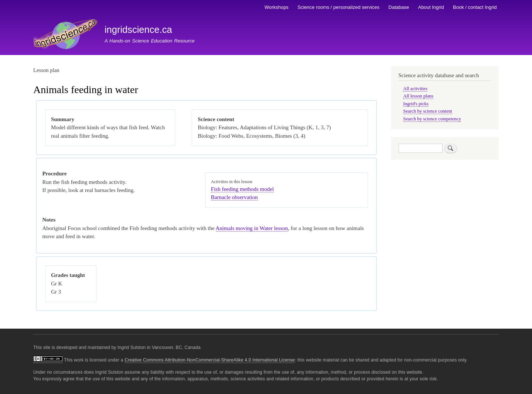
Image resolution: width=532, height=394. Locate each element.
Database (399, 7)
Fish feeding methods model (242, 189)
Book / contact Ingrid (475, 7)
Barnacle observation (234, 197)
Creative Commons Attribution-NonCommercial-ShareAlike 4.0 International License (210, 360)
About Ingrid (431, 7)
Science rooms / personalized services (338, 7)
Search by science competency (432, 119)
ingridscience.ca (138, 30)
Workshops (277, 7)
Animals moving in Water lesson (252, 228)
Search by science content (427, 111)
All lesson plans (418, 96)
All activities (415, 89)
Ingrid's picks (416, 104)
